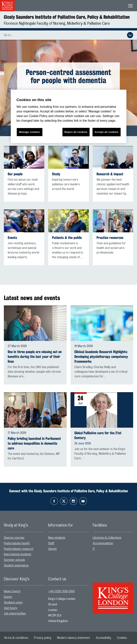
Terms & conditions (16, 638)
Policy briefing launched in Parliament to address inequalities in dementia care (34, 443)
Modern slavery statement (74, 638)
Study (56, 174)
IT (94, 549)
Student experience (16, 566)
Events (12, 238)
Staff (51, 543)
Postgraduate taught (17, 543)
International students (18, 554)
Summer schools (14, 560)
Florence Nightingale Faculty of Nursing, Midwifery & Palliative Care (57, 24)
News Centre (12, 591)
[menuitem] (24, 538)
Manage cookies (29, 132)
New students (57, 538)
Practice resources (110, 238)
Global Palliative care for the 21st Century (98, 435)
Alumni (52, 549)
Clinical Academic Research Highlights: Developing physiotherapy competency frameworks (101, 357)
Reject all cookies (76, 132)
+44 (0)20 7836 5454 (61, 591)
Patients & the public (67, 238)
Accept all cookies (106, 132)
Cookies (122, 638)
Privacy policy (43, 638)
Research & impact (110, 174)
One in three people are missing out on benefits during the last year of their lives (35, 357)
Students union (13, 603)
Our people (15, 174)
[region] (69, 116)
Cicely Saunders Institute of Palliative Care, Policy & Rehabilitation (67, 17)
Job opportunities (15, 614)
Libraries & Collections (107, 538)
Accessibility (103, 638)
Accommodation (103, 543)
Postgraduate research (19, 549)
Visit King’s (10, 608)
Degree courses (14, 538)
